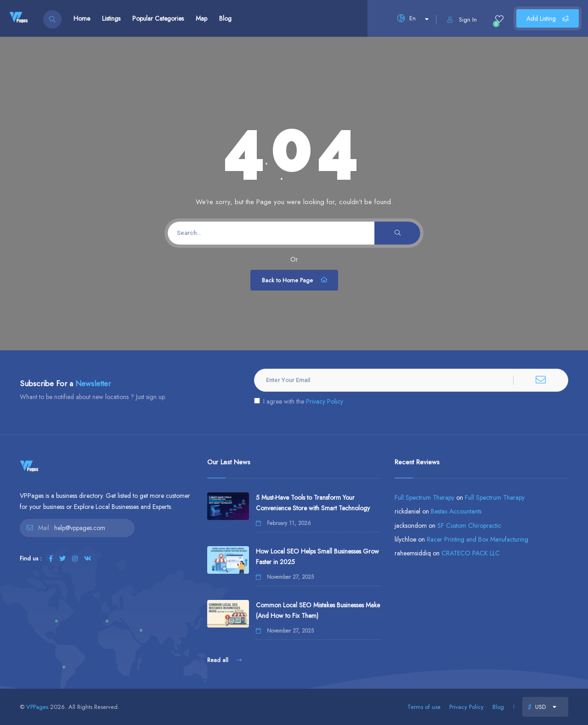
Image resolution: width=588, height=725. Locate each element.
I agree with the (299, 401)
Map (201, 18)
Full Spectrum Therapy (424, 497)
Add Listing (548, 18)
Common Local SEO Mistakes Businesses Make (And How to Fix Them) (318, 610)
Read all (224, 660)
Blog (225, 18)
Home (82, 18)
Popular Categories (158, 18)
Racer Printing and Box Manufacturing (478, 539)
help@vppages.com (80, 528)
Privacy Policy (325, 401)
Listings (111, 18)
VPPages (37, 707)
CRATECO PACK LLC (471, 553)
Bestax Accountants (456, 511)
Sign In (462, 20)
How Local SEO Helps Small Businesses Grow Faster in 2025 (317, 557)
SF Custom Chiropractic (469, 525)
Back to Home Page (295, 280)
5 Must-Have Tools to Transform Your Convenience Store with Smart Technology (313, 503)
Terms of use (424, 707)
